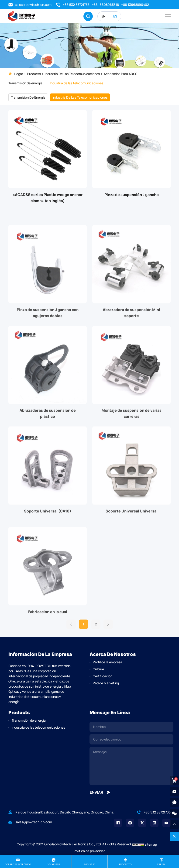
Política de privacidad (89, 851)
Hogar (19, 74)
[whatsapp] (174, 803)
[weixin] (174, 813)
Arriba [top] (161, 864)
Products (34, 74)
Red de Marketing (106, 683)
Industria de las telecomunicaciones (72, 74)
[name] (131, 727)
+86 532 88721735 (73, 5)
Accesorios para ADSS (120, 74)
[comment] (131, 766)
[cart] (174, 781)
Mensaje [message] (89, 864)
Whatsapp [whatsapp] (54, 864)
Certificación (103, 676)
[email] (131, 739)
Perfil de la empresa (107, 662)
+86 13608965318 (105, 5)
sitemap (151, 844)
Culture (98, 669)
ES (115, 16)
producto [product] (125, 864)
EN (103, 16)
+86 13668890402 (135, 5)
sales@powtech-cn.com (30, 5)
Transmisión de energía (25, 83)
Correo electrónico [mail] (18, 864)
